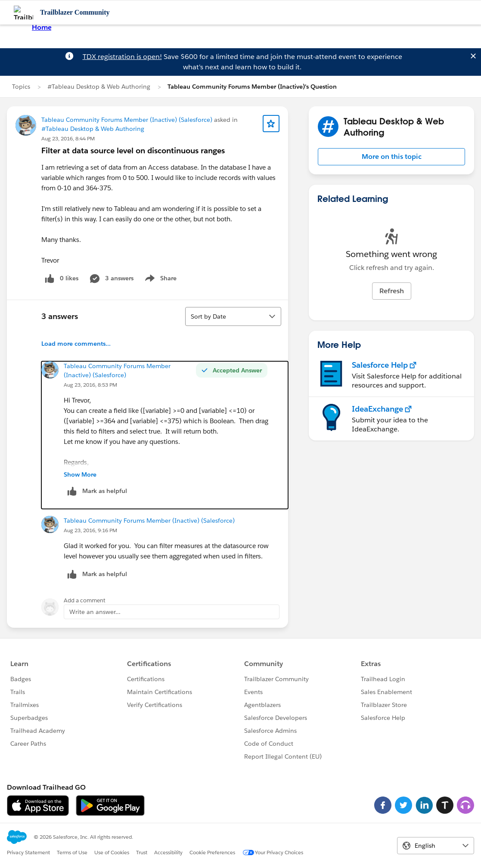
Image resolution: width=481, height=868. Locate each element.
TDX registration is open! (122, 57)
